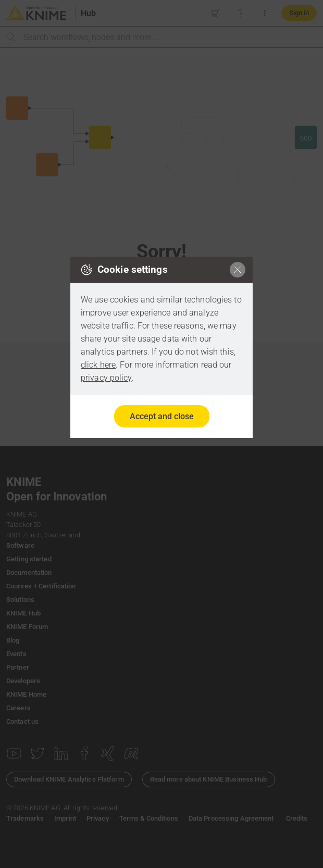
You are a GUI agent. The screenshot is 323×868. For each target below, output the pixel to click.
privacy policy (106, 378)
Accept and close (162, 416)
